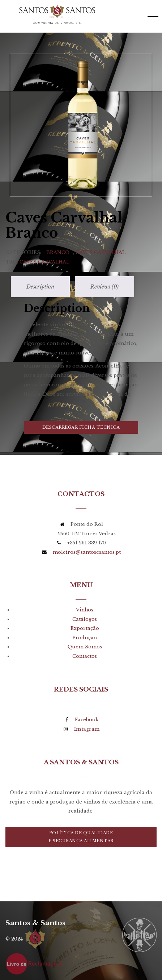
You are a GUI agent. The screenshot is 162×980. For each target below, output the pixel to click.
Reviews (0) (105, 272)
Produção (85, 623)
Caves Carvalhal (101, 238)
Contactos (85, 641)
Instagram (87, 714)
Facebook (87, 705)
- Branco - (58, 238)
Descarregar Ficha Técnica (81, 412)
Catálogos (85, 604)
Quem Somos (85, 632)
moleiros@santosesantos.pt (87, 537)
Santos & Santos (35, 908)
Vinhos (85, 595)
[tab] (40, 272)
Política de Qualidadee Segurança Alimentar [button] (81, 822)
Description (40, 272)
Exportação (85, 613)
